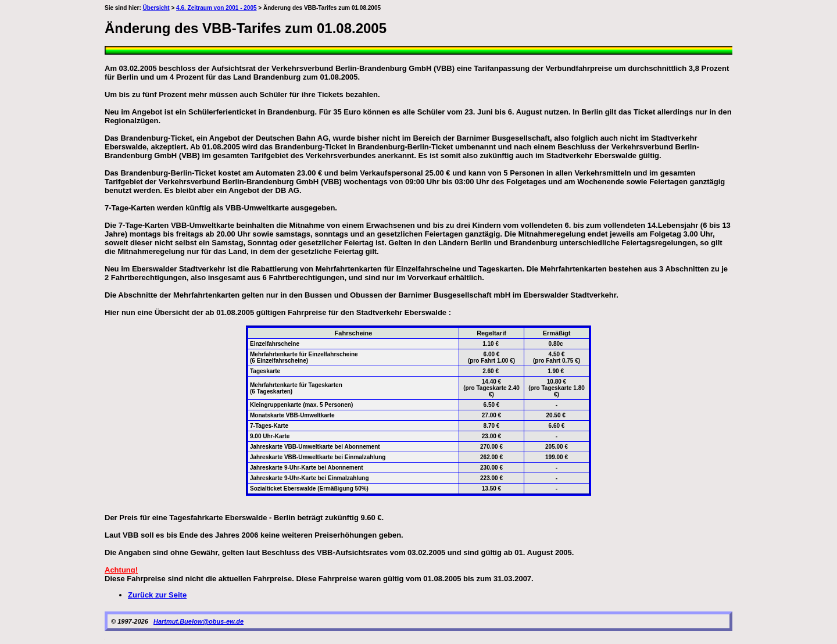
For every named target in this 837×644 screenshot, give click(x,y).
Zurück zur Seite (157, 595)
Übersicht (156, 8)
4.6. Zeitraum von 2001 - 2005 (216, 8)
